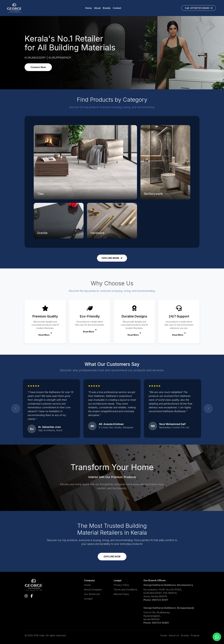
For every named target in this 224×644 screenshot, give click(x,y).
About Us (174, 635)
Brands (185, 635)
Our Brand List (92, 594)
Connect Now (38, 67)
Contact (88, 599)
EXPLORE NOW (112, 557)
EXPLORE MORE (112, 258)
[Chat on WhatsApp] (217, 637)
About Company (93, 590)
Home (87, 585)
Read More (45, 334)
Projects (195, 635)
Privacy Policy (121, 585)
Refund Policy (121, 594)
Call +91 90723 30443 (199, 8)
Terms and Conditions (125, 590)
